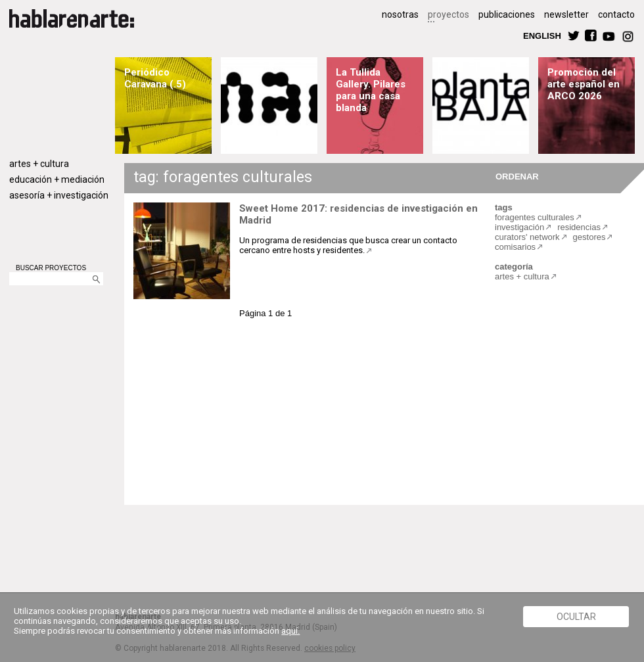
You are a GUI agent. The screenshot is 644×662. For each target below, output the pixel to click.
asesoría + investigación (59, 195)
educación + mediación (57, 179)
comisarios (515, 247)
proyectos (448, 14)
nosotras (400, 14)
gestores (589, 237)
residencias (579, 227)
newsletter (566, 14)
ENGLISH (542, 35)
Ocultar (576, 617)
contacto (616, 14)
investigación (519, 227)
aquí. (290, 631)
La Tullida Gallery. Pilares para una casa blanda (371, 90)
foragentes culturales (535, 217)
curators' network (527, 237)
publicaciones (507, 14)
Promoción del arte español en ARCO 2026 (584, 84)
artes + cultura (39, 164)
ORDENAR (515, 176)
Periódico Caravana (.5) (155, 78)
